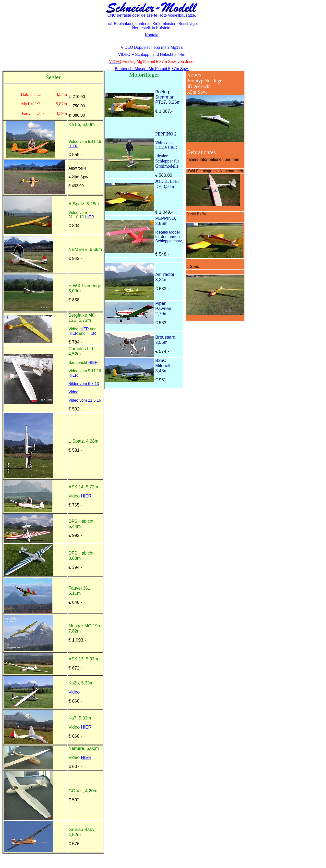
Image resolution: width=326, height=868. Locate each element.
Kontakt (152, 35)
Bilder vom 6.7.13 (84, 384)
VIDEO (127, 47)
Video (73, 392)
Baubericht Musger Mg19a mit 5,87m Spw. (152, 69)
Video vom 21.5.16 (85, 400)
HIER (73, 146)
